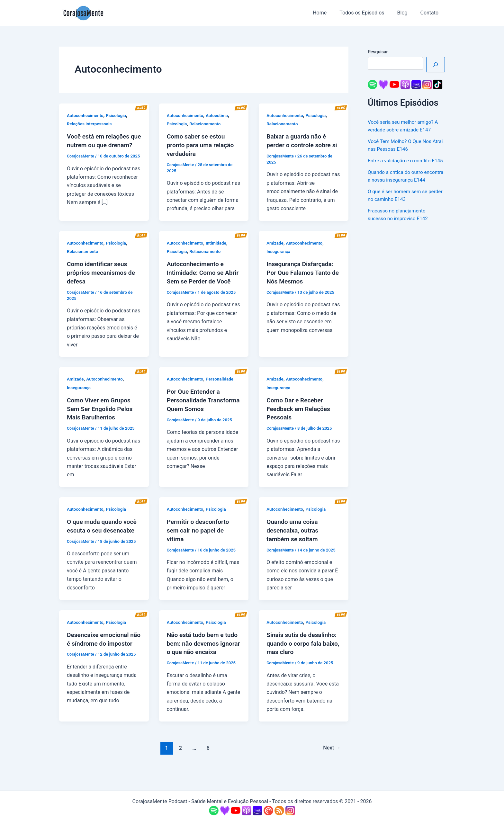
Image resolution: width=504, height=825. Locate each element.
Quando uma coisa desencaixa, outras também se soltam (293, 538)
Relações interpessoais (90, 124)
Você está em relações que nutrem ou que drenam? (99, 145)
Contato (431, 13)
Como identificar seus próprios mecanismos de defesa (103, 280)
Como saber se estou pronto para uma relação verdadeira (202, 145)
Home (329, 13)
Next (331, 763)
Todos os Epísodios (368, 13)
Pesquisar (378, 52)
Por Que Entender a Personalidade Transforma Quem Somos (204, 409)
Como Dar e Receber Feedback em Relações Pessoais (300, 417)
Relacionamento (207, 124)
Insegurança (279, 259)
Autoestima (219, 115)
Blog (406, 13)
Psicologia (118, 115)
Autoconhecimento (86, 115)
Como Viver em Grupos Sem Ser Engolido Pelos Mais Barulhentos (101, 417)
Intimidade (218, 251)
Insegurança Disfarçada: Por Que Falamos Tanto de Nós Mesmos (301, 280)
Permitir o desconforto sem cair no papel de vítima (199, 538)
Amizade (275, 251)
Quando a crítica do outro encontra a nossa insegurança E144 (402, 188)
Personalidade (222, 388)
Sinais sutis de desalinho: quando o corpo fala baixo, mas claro (303, 650)
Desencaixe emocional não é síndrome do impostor (99, 650)
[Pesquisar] (436, 65)
